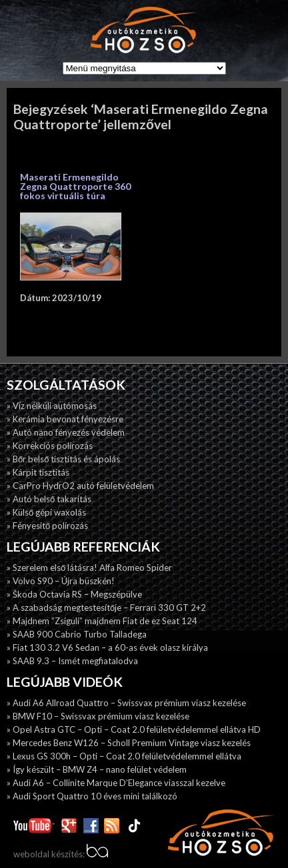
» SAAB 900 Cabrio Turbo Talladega (77, 634)
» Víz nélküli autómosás (52, 406)
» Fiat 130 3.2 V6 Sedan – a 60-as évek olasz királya (107, 648)
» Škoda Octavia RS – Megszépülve (74, 594)
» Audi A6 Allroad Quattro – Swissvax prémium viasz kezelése (126, 703)
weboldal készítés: (61, 854)
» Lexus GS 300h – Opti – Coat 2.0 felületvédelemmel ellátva (124, 756)
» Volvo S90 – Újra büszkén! (61, 581)
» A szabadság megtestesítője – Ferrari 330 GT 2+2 (106, 608)
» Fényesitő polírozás (47, 526)
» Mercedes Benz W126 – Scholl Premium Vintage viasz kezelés (129, 743)
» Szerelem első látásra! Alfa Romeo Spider (89, 568)
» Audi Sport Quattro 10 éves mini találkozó (92, 796)
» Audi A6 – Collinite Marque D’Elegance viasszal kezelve (116, 783)
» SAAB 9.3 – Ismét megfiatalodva (72, 661)
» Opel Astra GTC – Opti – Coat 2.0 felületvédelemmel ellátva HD (134, 729)
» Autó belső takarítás (49, 499)
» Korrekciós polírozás (50, 446)
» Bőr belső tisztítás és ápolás (63, 459)
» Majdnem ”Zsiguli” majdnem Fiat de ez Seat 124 (102, 621)
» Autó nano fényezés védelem (66, 432)
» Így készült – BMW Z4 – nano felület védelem (97, 769)
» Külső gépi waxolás (46, 512)
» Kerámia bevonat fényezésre (65, 419)
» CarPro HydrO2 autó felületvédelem (80, 486)
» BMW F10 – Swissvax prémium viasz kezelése (98, 716)
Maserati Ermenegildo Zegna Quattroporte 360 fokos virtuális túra (75, 186)
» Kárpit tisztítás (38, 472)
